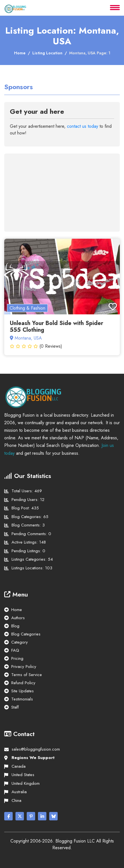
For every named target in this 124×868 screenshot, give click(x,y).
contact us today (83, 126)
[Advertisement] (54, 189)
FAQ (15, 650)
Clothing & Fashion (27, 308)
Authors (18, 618)
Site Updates (22, 691)
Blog (15, 626)
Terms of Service (27, 675)
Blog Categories (26, 634)
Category (20, 642)
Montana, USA (26, 338)
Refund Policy (23, 683)
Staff (15, 707)
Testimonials (22, 699)
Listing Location (47, 53)
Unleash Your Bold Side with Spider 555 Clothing (57, 327)
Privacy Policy (24, 667)
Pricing (17, 658)
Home (20, 53)
